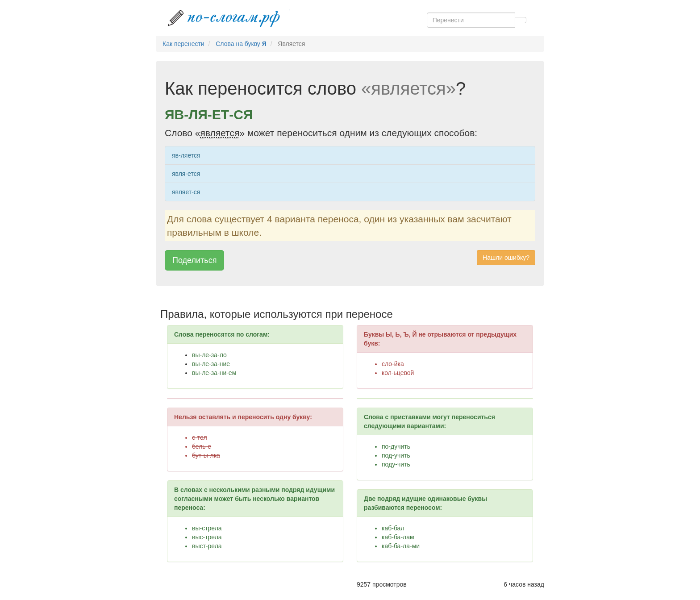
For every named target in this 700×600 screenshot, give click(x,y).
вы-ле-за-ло (209, 355)
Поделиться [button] (194, 260)
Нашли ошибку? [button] (506, 258)
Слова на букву (241, 44)
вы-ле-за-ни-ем (214, 373)
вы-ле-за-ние (211, 364)
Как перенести (183, 44)
